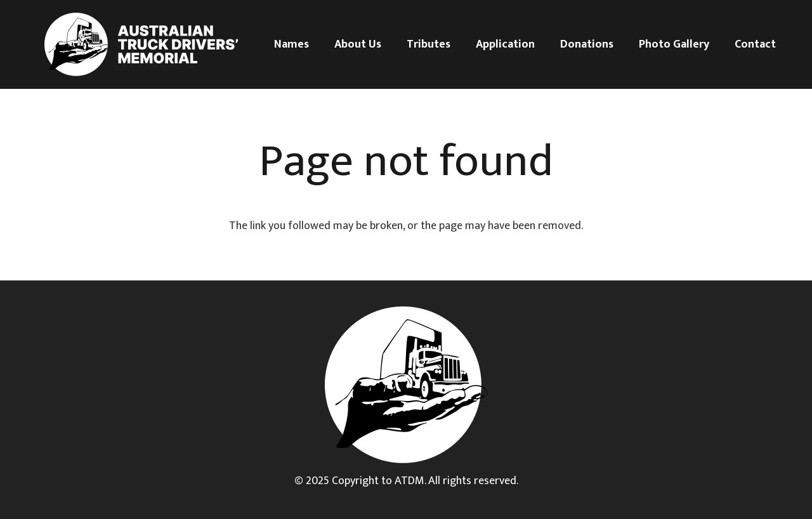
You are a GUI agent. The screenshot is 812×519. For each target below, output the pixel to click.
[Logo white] (141, 44)
